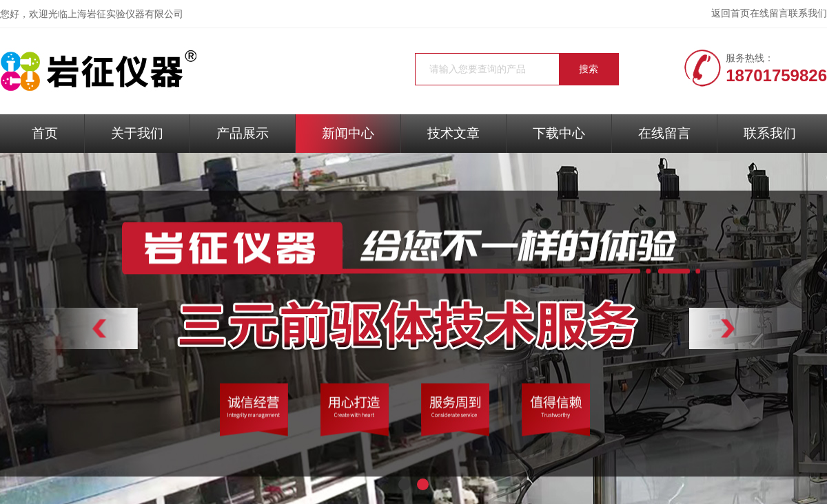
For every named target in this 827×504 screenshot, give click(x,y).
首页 (45, 133)
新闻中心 (348, 133)
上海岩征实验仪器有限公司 (125, 14)
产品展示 (243, 133)
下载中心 (559, 133)
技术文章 (453, 133)
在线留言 (769, 13)
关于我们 (137, 133)
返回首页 (731, 13)
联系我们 (808, 13)
